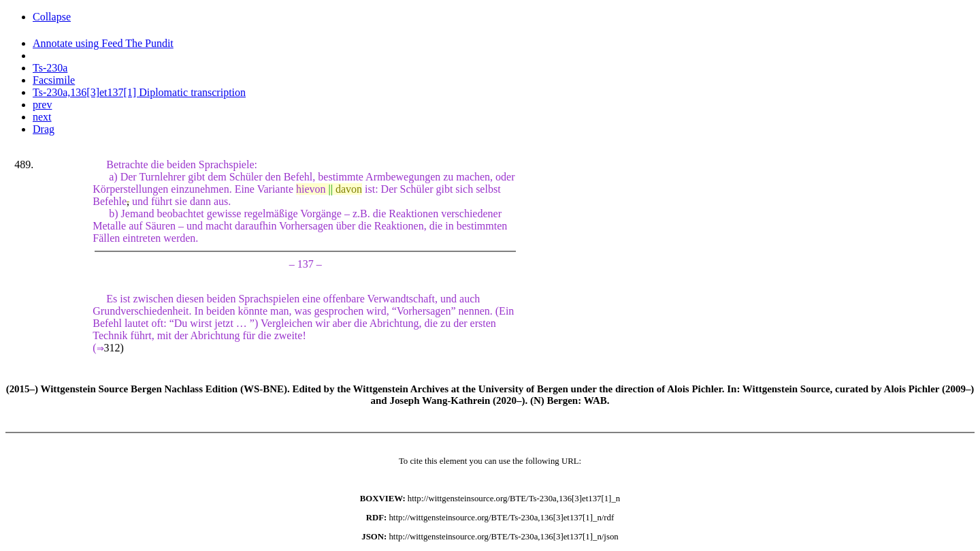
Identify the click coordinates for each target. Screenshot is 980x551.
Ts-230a (50, 68)
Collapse (52, 17)
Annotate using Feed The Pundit (103, 43)
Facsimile (54, 80)
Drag (44, 129)
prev (42, 105)
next (42, 117)
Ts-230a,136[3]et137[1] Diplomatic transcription (139, 92)
